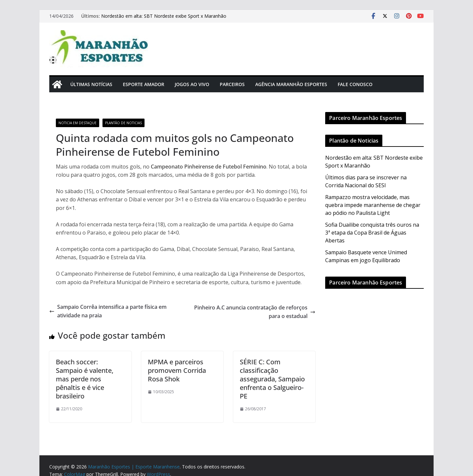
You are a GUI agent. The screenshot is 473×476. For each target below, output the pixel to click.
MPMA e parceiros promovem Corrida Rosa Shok (177, 370)
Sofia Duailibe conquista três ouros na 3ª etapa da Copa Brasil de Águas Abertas (372, 233)
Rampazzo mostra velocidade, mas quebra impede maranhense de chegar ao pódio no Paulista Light (373, 205)
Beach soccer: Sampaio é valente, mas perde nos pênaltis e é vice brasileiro (85, 379)
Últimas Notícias (91, 84)
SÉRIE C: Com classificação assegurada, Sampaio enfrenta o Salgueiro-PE (272, 379)
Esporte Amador (144, 84)
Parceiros (232, 84)
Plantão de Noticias (124, 123)
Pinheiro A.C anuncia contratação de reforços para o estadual (255, 312)
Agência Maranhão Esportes (291, 84)
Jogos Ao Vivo (192, 84)
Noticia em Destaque (78, 123)
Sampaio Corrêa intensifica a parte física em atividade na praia (108, 311)
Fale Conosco (355, 84)
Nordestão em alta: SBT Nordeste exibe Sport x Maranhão (164, 16)
